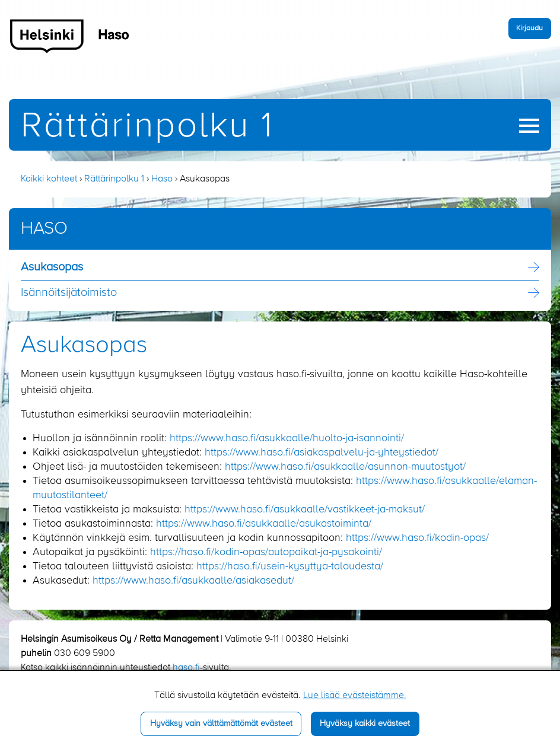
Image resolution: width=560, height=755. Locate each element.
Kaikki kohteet (49, 179)
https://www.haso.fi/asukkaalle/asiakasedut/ (193, 581)
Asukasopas (52, 267)
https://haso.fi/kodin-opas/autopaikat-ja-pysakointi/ (266, 552)
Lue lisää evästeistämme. (355, 696)
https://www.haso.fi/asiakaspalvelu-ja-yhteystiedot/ (322, 453)
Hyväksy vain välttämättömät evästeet (221, 724)
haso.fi (186, 668)
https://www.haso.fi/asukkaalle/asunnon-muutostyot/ (345, 467)
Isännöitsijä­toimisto (69, 293)
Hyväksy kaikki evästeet (365, 724)
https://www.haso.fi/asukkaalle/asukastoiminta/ (264, 524)
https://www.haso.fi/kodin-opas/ (417, 538)
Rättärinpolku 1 (147, 127)
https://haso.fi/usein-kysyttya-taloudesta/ (290, 566)
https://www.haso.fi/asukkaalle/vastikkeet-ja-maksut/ (305, 509)
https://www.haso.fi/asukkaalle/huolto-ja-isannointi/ (287, 438)
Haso (162, 179)
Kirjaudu (529, 28)
